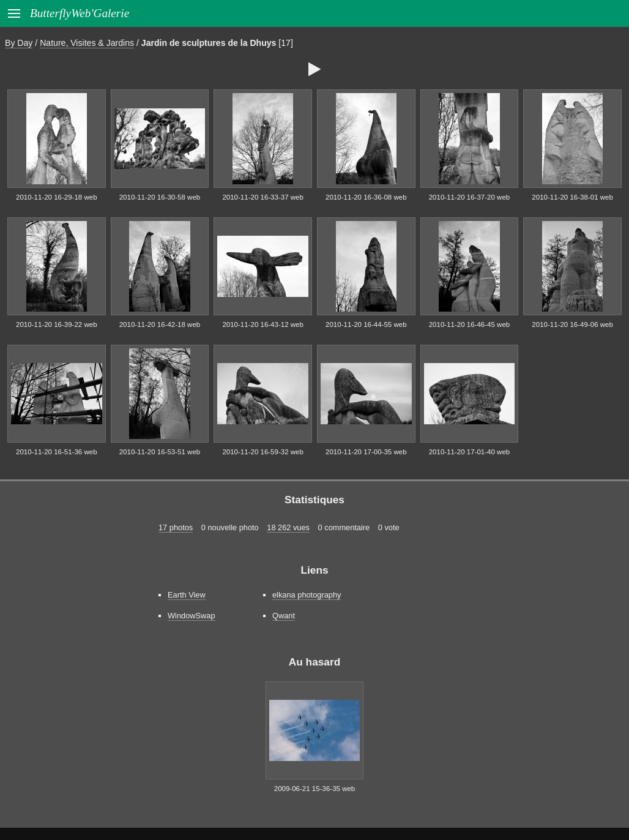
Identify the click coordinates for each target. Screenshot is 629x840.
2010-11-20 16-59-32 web (263, 452)
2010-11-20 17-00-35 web (366, 452)
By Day (19, 43)
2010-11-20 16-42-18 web (160, 324)
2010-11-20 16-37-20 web (470, 197)
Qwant (284, 616)
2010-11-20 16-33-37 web (263, 197)
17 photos (176, 527)
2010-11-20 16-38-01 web (572, 197)
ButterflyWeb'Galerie (80, 13)
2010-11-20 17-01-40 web (470, 452)
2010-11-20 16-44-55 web (366, 324)
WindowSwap (192, 616)
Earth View (187, 595)
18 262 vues (288, 527)
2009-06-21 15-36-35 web (315, 789)
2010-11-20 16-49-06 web (572, 324)
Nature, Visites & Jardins (87, 43)
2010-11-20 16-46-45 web (470, 324)
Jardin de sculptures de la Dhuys (209, 43)
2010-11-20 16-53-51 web (160, 452)
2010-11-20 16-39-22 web (57, 324)
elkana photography (307, 595)
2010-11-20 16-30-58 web (160, 197)
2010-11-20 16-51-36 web (57, 452)
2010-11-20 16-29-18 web (57, 197)
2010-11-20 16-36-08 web (366, 197)
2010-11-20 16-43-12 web (263, 324)
